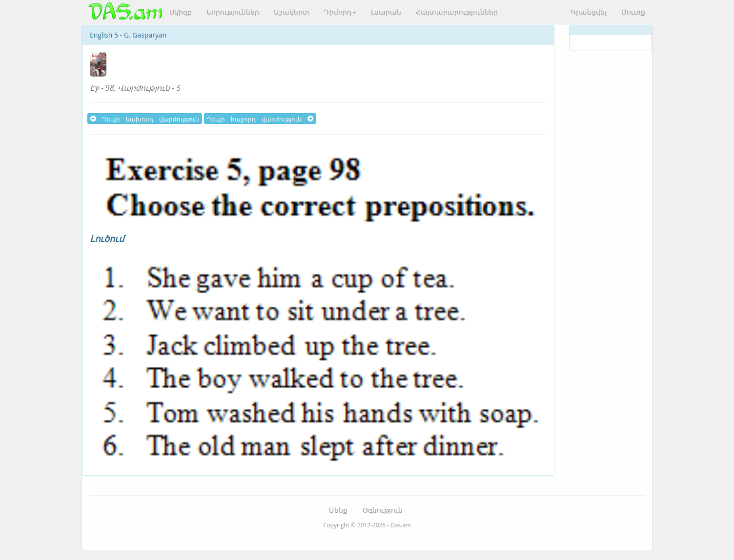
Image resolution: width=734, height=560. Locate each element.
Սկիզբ (181, 12)
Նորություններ (233, 12)
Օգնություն (383, 510)
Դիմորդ (340, 12)
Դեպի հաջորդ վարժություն (260, 119)
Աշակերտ (292, 12)
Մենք (338, 510)
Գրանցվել (589, 12)
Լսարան (386, 12)
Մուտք (633, 12)
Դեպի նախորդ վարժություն (145, 119)
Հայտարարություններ (457, 12)
